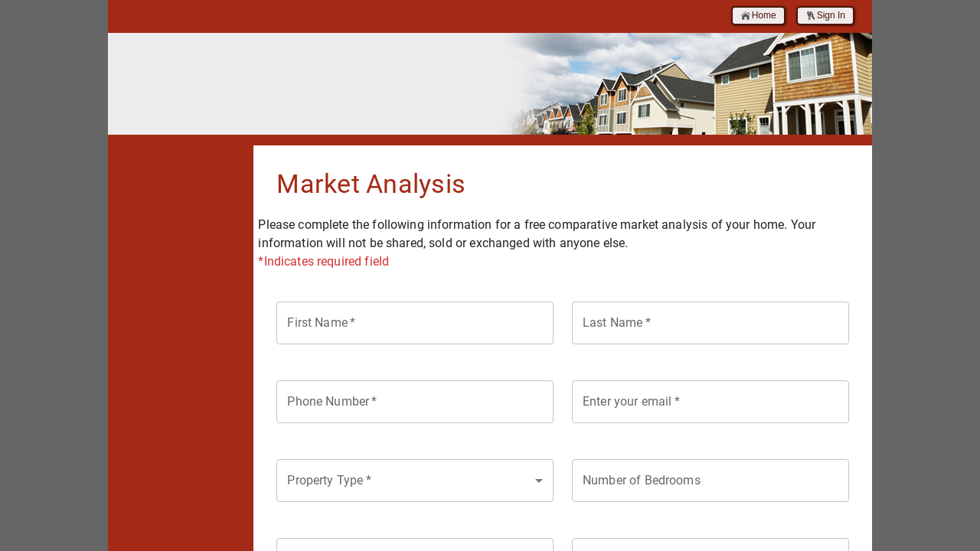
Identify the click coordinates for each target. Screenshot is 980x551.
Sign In (825, 16)
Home (758, 16)
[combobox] (415, 481)
